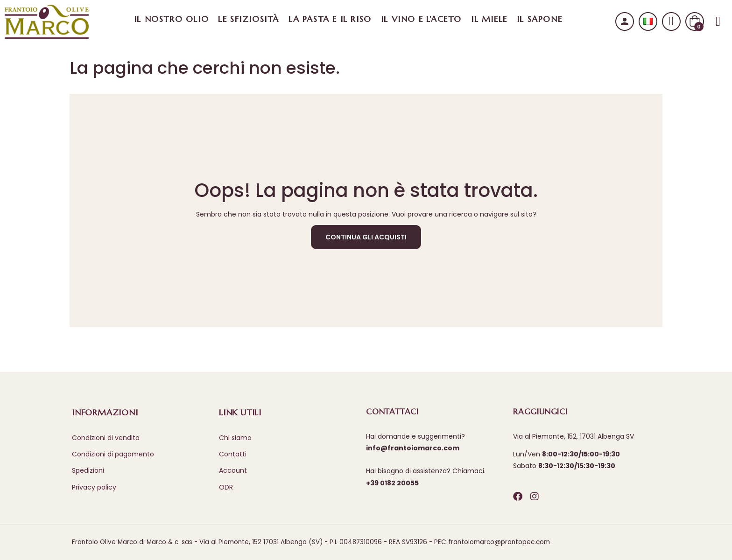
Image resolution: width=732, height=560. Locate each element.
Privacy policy (94, 487)
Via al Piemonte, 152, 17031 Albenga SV (574, 436)
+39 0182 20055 (392, 483)
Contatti (233, 454)
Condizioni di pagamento (113, 454)
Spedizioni (88, 470)
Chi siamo (235, 438)
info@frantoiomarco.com (413, 448)
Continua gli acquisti (366, 237)
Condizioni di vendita (106, 438)
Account (233, 470)
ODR (226, 487)
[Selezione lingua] (648, 21)
